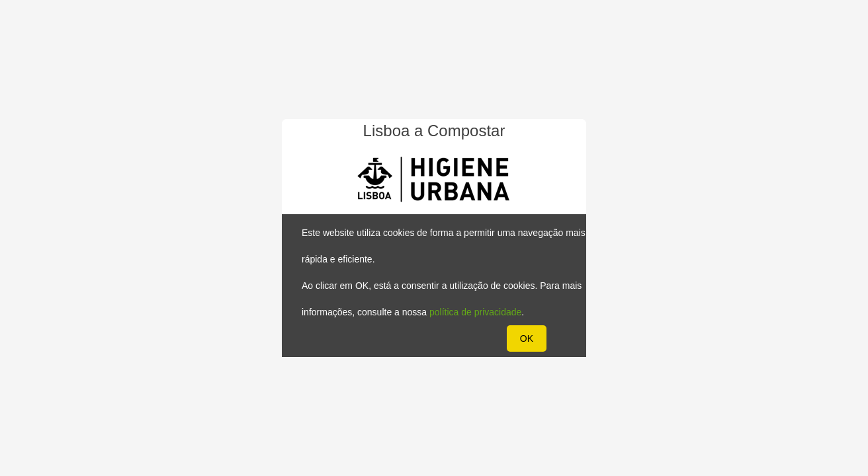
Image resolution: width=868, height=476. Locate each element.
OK (527, 338)
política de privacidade (475, 312)
